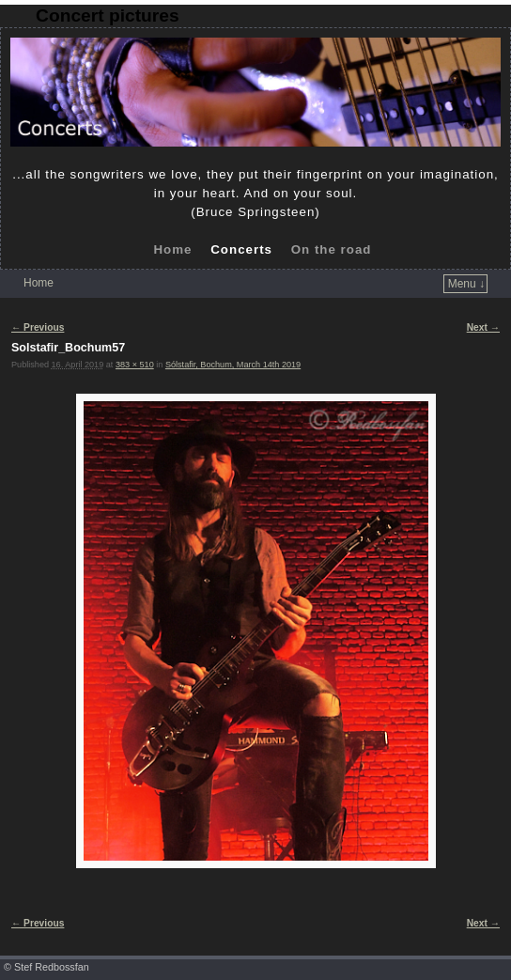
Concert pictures (107, 16)
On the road (332, 249)
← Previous (38, 327)
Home (172, 249)
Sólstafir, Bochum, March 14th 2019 (233, 365)
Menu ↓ (466, 284)
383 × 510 (135, 365)
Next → (483, 327)
